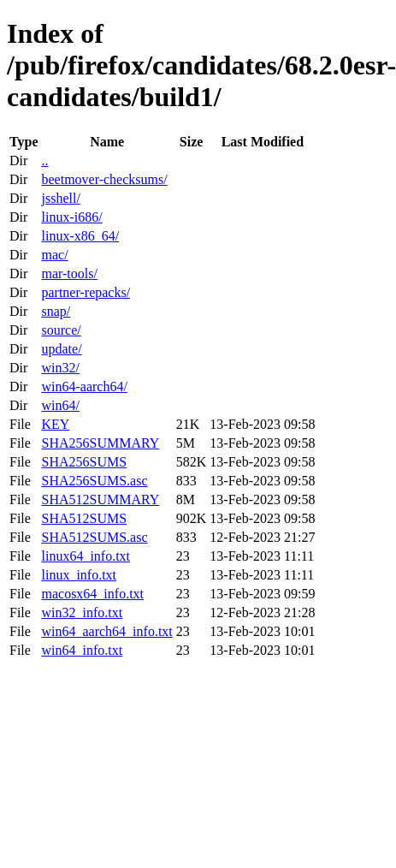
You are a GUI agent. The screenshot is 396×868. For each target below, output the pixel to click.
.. (44, 161)
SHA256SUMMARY (100, 443)
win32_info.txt (82, 612)
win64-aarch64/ (84, 386)
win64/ (60, 405)
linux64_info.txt (86, 556)
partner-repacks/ (86, 292)
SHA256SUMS (84, 462)
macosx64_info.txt (92, 594)
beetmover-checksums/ (104, 179)
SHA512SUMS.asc (94, 537)
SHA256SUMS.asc (94, 481)
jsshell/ (60, 198)
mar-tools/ (69, 273)
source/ (61, 330)
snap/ (56, 311)
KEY (55, 424)
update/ (61, 349)
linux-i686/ (71, 217)
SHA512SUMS (84, 518)
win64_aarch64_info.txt (106, 631)
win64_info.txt (82, 650)
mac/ (54, 255)
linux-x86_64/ (80, 236)
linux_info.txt (79, 575)
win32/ (60, 368)
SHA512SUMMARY (100, 499)
